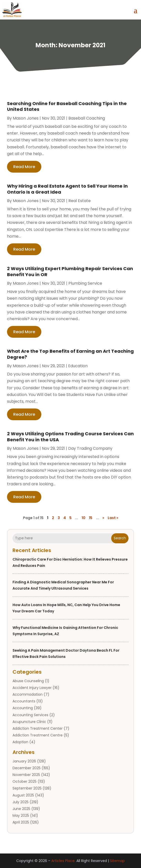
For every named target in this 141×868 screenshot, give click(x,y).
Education (78, 366)
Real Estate (80, 201)
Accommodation (28, 694)
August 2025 (23, 795)
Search (120, 538)
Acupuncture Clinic (29, 722)
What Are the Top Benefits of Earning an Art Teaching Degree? (70, 354)
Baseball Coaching (87, 118)
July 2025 (21, 802)
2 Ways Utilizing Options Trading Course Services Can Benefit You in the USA (70, 437)
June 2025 (21, 809)
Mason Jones (26, 118)
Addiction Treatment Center (38, 728)
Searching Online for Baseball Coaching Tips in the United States (67, 106)
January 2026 (24, 761)
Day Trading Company (90, 448)
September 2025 (27, 788)
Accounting (23, 708)
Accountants (24, 701)
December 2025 (27, 768)
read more (24, 167)
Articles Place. (63, 861)
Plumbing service (85, 283)
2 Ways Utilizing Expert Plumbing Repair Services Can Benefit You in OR (70, 271)
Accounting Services (30, 715)
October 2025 (25, 781)
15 (91, 518)
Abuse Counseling (28, 681)
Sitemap (117, 861)
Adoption (20, 742)
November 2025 (26, 775)
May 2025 (21, 815)
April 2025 (21, 822)
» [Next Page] (103, 518)
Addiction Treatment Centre (38, 735)
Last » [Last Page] (113, 518)
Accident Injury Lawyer (32, 688)
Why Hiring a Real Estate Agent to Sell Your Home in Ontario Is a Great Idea (67, 189)
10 (84, 518)
